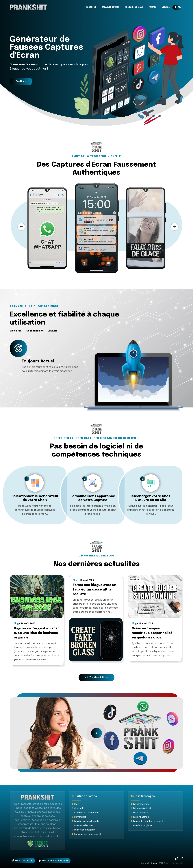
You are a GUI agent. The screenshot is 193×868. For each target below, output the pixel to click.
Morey (156, 863)
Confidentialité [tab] (35, 331)
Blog (75, 804)
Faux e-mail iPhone (82, 826)
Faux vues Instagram (84, 830)
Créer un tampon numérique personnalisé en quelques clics (152, 633)
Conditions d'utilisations (85, 813)
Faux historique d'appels (85, 821)
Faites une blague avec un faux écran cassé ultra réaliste (95, 590)
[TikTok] (177, 859)
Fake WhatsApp (140, 817)
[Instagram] (182, 859)
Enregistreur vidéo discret (87, 834)
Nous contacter (22, 861)
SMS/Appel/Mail (110, 7)
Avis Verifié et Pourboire (54, 861)
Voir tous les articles (96, 677)
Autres (153, 7)
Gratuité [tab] (53, 331)
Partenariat (79, 817)
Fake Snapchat (140, 813)
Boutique (21, 81)
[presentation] (21, 227)
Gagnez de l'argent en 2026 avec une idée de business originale (37, 633)
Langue (166, 7)
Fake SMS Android (141, 808)
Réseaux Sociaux (134, 7)
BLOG (178, 7)
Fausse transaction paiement (147, 821)
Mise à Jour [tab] (16, 331)
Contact (78, 808)
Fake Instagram (140, 804)
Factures (91, 7)
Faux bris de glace (141, 826)
